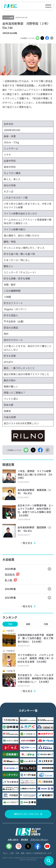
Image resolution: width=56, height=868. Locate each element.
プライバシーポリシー (39, 839)
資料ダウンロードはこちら (26, 814)
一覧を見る (26, 543)
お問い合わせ (13, 839)
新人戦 (9, 580)
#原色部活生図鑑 (10, 33)
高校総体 (10, 574)
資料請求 (24, 839)
